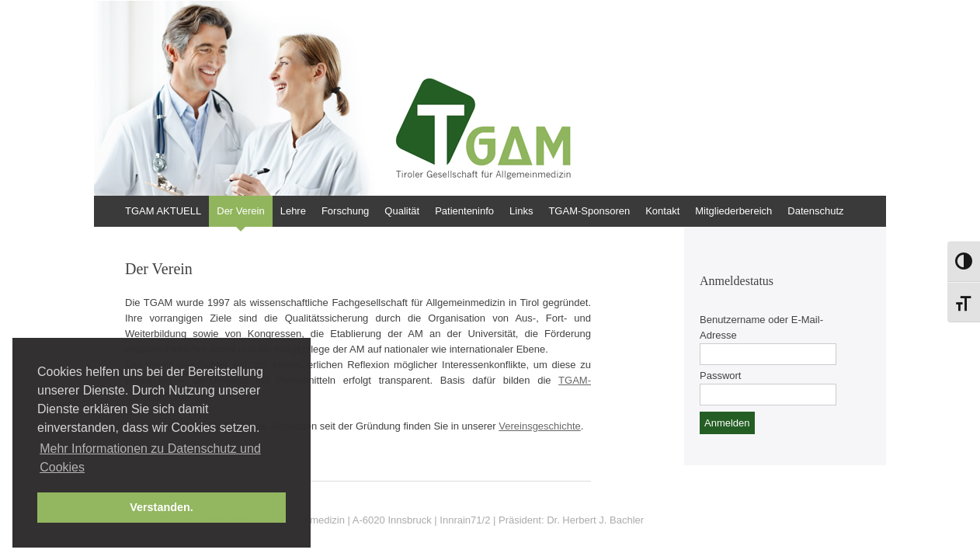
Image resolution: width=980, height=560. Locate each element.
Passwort (720, 376)
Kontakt (662, 211)
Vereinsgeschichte (540, 426)
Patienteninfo (464, 211)
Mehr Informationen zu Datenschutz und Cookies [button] (150, 458)
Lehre (293, 211)
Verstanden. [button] (162, 507)
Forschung (345, 211)
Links (521, 211)
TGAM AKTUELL (163, 211)
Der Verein (240, 211)
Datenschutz (815, 211)
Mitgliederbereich (733, 211)
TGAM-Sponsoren (589, 211)
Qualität (402, 211)
